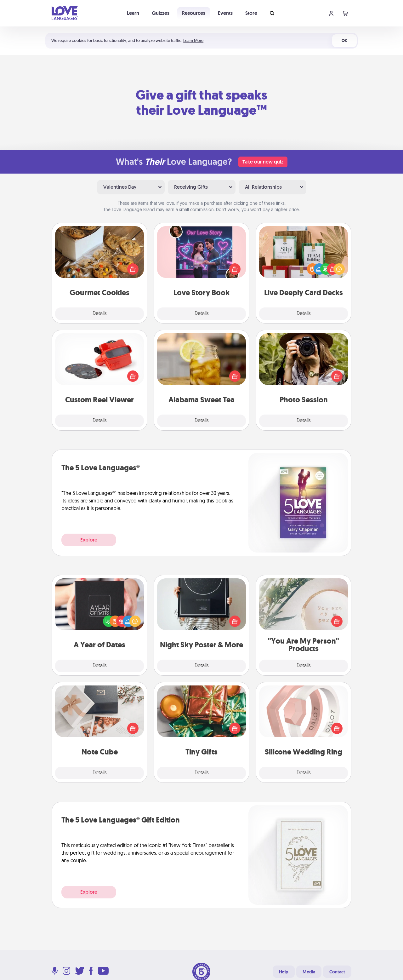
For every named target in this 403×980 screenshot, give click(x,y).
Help (284, 972)
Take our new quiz (263, 162)
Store (251, 13)
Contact (337, 972)
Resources (194, 13)
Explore (89, 540)
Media (309, 972)
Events (225, 13)
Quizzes (161, 13)
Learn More (193, 40)
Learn (133, 13)
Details (100, 314)
